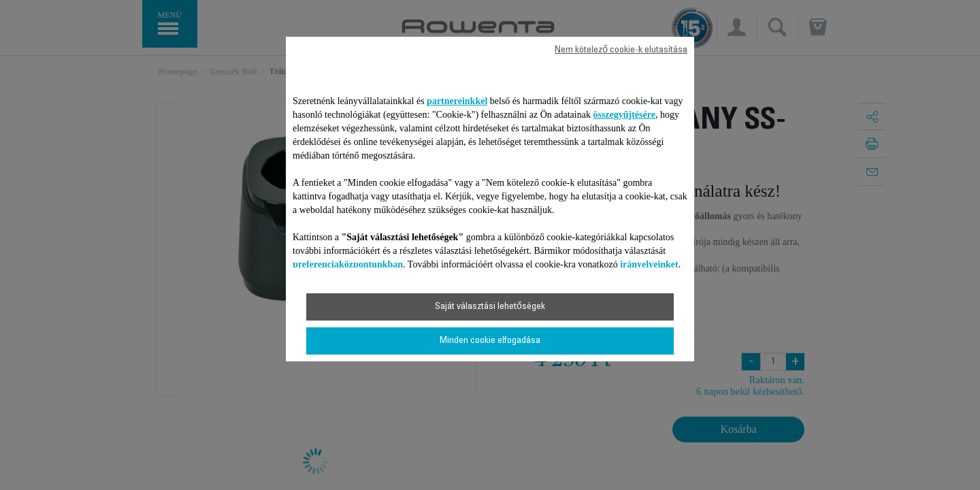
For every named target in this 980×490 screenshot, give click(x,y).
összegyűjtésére (624, 115)
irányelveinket (649, 264)
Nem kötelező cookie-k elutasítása (621, 50)
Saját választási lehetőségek (490, 307)
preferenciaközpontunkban (348, 264)
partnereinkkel (457, 101)
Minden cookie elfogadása (490, 341)
